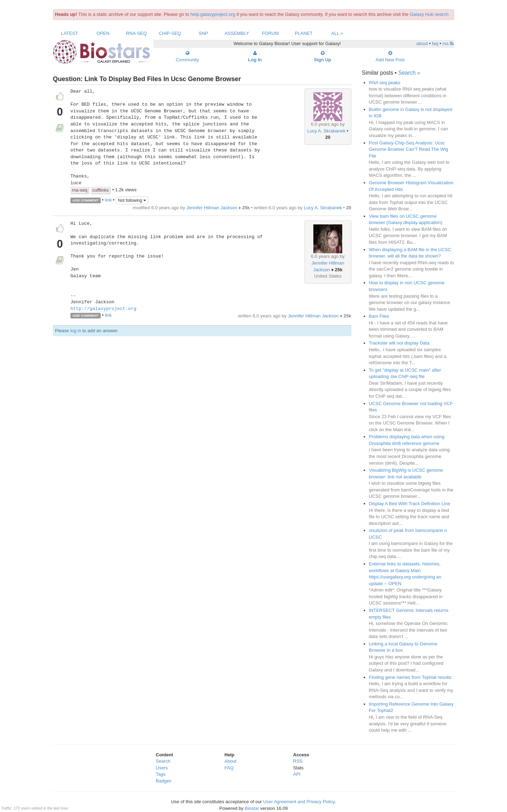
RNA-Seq (136, 33)
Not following (132, 200)
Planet (304, 33)
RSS (298, 761)
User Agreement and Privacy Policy (299, 802)
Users (162, 768)
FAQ (229, 768)
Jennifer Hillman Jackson (212, 208)
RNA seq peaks (385, 83)
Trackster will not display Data (399, 343)
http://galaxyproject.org (103, 309)
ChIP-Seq (170, 33)
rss (448, 44)
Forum (270, 33)
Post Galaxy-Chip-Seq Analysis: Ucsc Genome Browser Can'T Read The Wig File (409, 149)
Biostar (252, 808)
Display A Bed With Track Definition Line (410, 504)
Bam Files (379, 316)
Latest (69, 33)
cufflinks (101, 190)
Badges (164, 781)
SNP (203, 33)
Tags (161, 774)
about (422, 44)
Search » (409, 73)
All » (337, 33)
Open (103, 33)
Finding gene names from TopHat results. (411, 677)
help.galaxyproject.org (213, 14)
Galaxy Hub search (429, 14)
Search (163, 761)
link (108, 200)
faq (435, 44)
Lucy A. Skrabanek (326, 131)
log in (76, 331)
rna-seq (80, 190)
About (231, 761)
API (297, 774)
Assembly (237, 33)
